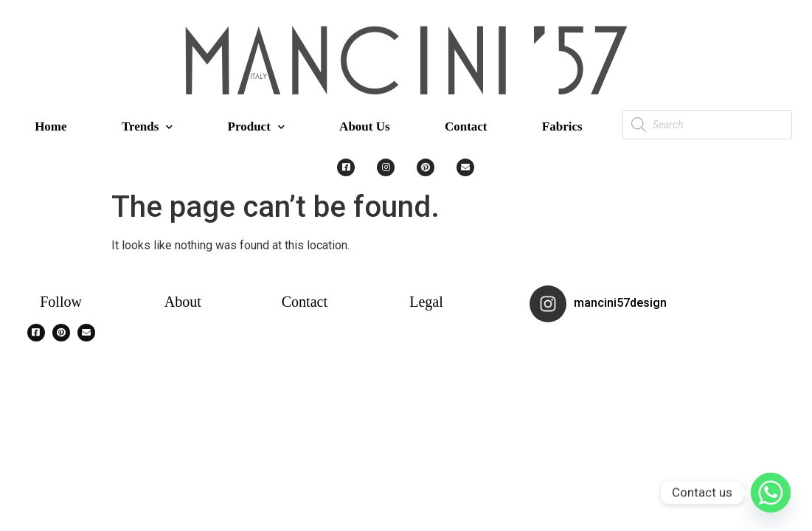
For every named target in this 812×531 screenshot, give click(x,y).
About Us (365, 126)
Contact (466, 126)
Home (51, 126)
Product (256, 127)
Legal (426, 302)
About (183, 302)
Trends (147, 127)
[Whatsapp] (771, 493)
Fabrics (562, 126)
